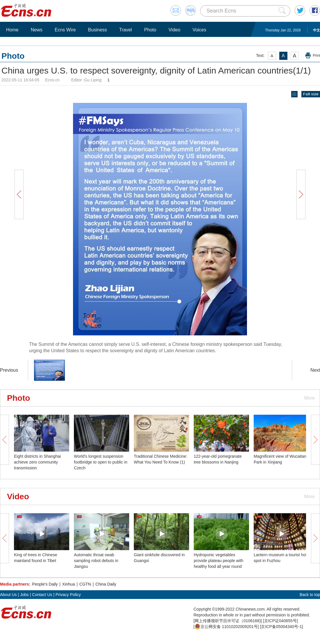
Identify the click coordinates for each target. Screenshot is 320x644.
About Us (8, 595)
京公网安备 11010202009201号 (226, 627)
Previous (9, 370)
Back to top (310, 595)
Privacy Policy (68, 595)
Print (316, 56)
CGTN (85, 584)
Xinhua (69, 584)
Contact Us (42, 595)
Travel (126, 30)
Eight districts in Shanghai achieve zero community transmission (37, 462)
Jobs (24, 595)
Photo (150, 30)
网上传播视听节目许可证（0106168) (228, 621)
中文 (317, 30)
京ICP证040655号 (280, 621)
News (37, 30)
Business (98, 30)
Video (174, 30)
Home (12, 30)
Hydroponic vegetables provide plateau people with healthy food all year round (218, 561)
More (310, 398)
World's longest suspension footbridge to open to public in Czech (101, 462)
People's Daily (45, 584)
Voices (199, 30)
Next (315, 370)
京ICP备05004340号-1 (281, 627)
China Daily (106, 584)
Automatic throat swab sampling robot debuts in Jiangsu (96, 561)
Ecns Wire (65, 30)
